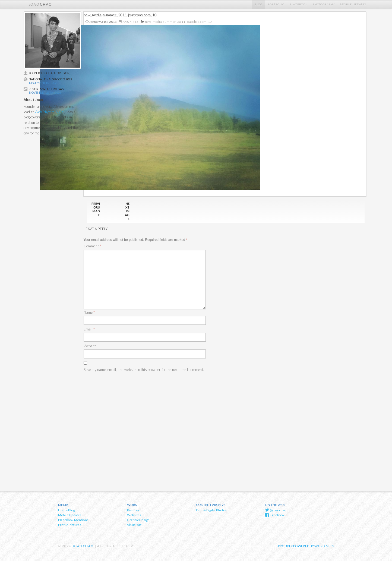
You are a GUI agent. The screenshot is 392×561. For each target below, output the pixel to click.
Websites (134, 515)
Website (90, 346)
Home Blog (66, 510)
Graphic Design (138, 520)
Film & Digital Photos (211, 510)
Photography (324, 4)
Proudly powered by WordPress (306, 546)
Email (89, 329)
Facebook (275, 515)
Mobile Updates (353, 4)
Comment (92, 246)
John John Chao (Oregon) (47, 73)
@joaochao (276, 510)
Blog (259, 4)
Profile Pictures (70, 525)
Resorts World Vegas (44, 89)
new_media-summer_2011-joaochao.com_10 (178, 22)
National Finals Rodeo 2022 (48, 79)
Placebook (299, 4)
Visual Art (134, 525)
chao (40, 4)
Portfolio (276, 4)
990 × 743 (131, 22)
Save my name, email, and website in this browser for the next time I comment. (144, 370)
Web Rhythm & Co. (50, 112)
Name (89, 312)
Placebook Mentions (73, 520)
